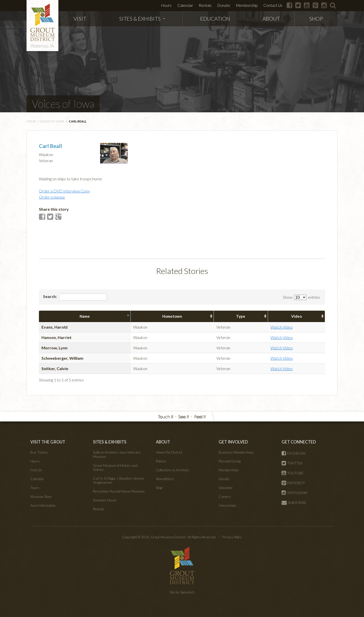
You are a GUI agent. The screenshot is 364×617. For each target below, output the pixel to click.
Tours (35, 488)
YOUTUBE (293, 473)
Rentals (205, 5)
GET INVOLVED (233, 442)
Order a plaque (52, 197)
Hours (166, 5)
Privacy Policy (232, 537)
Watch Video (282, 327)
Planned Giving (230, 461)
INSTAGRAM (294, 493)
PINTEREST (293, 483)
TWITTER (292, 463)
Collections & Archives (173, 470)
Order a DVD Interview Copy (64, 191)
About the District (169, 452)
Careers (225, 497)
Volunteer (226, 488)
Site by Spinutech (182, 592)
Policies (161, 461)
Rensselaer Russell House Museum (119, 491)
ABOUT (271, 19)
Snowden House (105, 500)
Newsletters (165, 479)
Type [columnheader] (241, 316)
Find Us (36, 470)
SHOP (316, 19)
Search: (75, 297)
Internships (227, 505)
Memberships (229, 470)
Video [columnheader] (297, 316)
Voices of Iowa (63, 104)
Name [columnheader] (85, 316)
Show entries (301, 297)
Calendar (185, 5)
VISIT (80, 19)
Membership (247, 5)
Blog (159, 488)
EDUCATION (215, 19)
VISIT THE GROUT (48, 442)
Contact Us (273, 5)
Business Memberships (236, 452)
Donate (224, 5)
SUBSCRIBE (294, 503)
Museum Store (41, 497)
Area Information (43, 505)
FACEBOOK (294, 453)
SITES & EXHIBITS (142, 19)
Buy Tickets (39, 452)
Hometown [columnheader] (172, 316)
